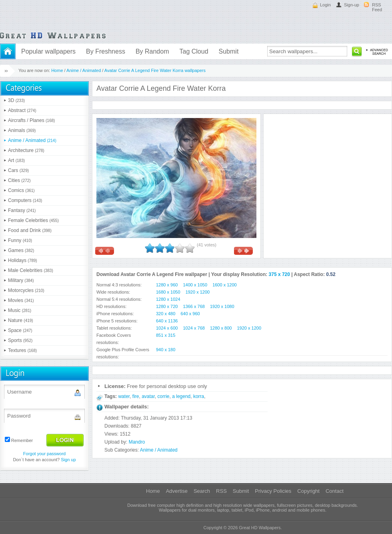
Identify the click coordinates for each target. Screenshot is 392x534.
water (124, 396)
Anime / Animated (84, 70)
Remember (22, 440)
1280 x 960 (167, 285)
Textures (22, 350)
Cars (18, 170)
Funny (20, 240)
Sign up (68, 460)
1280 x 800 (221, 328)
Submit (229, 51)
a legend (181, 396)
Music (20, 310)
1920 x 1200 (198, 292)
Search (202, 491)
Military (21, 280)
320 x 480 (166, 314)
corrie (164, 396)
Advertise (177, 491)
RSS (221, 491)
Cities (19, 180)
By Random (152, 51)
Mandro (137, 442)
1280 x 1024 (168, 299)
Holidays (23, 260)
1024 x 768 (194, 328)
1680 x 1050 (168, 292)
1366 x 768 (194, 306)
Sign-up (352, 5)
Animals (22, 130)
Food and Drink (30, 230)
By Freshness (106, 51)
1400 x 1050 (195, 285)
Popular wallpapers (48, 51)
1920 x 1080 (222, 306)
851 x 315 (166, 335)
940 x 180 (166, 350)
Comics (21, 190)
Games (21, 250)
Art (16, 160)
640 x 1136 (167, 321)
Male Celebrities (31, 270)
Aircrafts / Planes (31, 120)
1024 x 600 (167, 328)
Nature (21, 320)
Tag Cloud (194, 51)
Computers (25, 200)
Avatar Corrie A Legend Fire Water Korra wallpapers (155, 70)
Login (325, 5)
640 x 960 (190, 314)
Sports (20, 340)
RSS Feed (377, 7)
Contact (335, 491)
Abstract (22, 110)
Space (20, 330)
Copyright (308, 491)
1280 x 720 (167, 306)
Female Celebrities (33, 220)
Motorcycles (26, 290)
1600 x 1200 (225, 285)
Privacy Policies (273, 491)
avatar (148, 396)
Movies (21, 300)
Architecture (26, 150)
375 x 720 (279, 274)
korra (199, 396)
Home (57, 70)
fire (136, 396)
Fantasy (22, 210)
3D (16, 100)
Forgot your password (44, 454)
